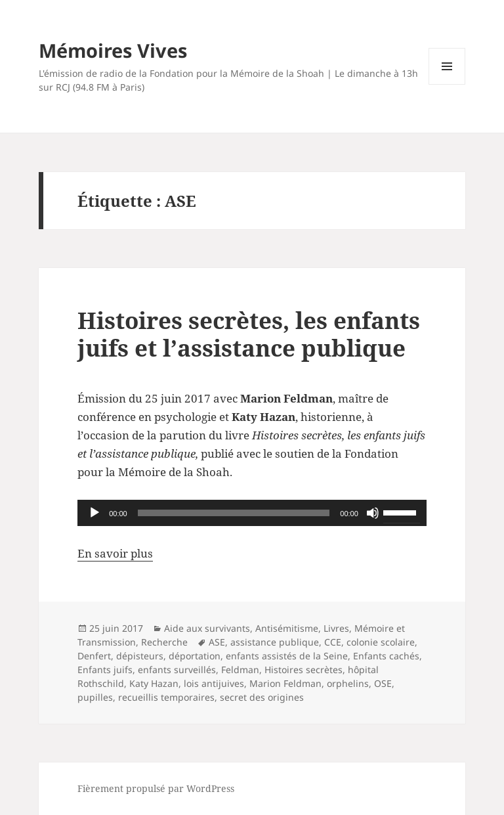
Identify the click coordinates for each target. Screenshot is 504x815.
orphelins (348, 683)
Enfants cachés (386, 656)
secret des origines (262, 697)
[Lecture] (94, 513)
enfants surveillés (177, 670)
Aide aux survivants (207, 628)
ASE (217, 642)
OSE (383, 683)
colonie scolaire (381, 642)
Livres (336, 628)
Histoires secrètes (304, 670)
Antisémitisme (287, 628)
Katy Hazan (154, 683)
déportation (195, 656)
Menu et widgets (447, 84)
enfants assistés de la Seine (287, 656)
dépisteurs (140, 656)
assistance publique (275, 642)
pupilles (95, 697)
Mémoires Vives (113, 50)
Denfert (94, 656)
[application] (252, 513)
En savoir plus (115, 553)
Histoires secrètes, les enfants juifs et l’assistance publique (249, 334)
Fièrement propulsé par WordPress (156, 788)
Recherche (164, 642)
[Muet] (373, 513)
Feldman (240, 670)
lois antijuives (214, 683)
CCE (333, 642)
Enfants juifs (105, 670)
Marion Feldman (285, 683)
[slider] (234, 513)
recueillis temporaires (166, 697)
